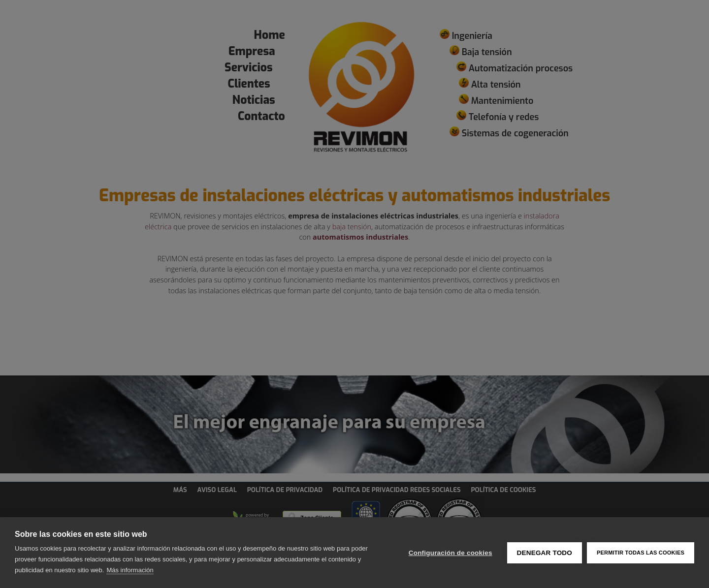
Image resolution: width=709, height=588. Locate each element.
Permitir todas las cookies (641, 553)
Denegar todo (545, 553)
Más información (130, 570)
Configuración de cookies (451, 553)
